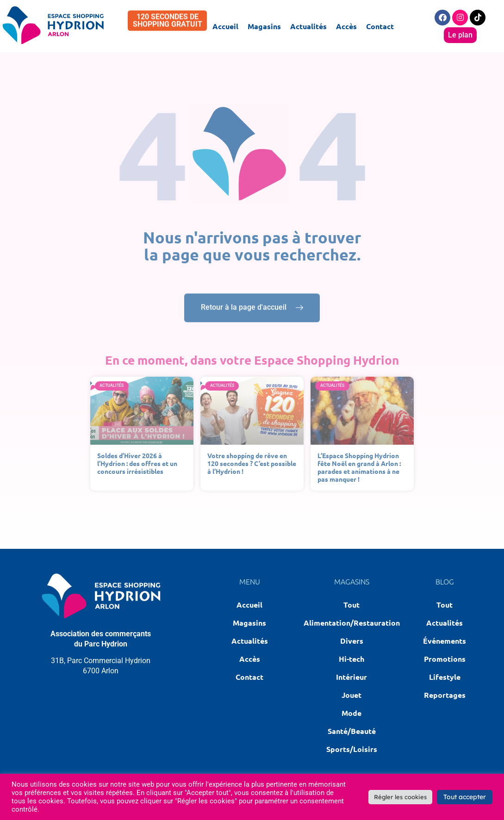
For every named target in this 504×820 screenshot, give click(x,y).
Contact (380, 26)
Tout (352, 605)
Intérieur (352, 677)
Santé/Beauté (352, 731)
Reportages (445, 695)
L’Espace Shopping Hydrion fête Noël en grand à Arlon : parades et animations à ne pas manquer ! (359, 467)
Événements (445, 641)
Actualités (308, 26)
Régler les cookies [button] (400, 797)
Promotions (445, 659)
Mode (352, 713)
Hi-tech (352, 659)
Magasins (264, 26)
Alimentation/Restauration (352, 623)
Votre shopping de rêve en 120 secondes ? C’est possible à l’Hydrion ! (252, 463)
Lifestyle (445, 677)
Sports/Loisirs (352, 749)
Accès (346, 26)
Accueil (225, 26)
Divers (352, 641)
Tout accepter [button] (465, 797)
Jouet (352, 695)
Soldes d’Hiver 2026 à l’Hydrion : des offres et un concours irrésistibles (137, 463)
